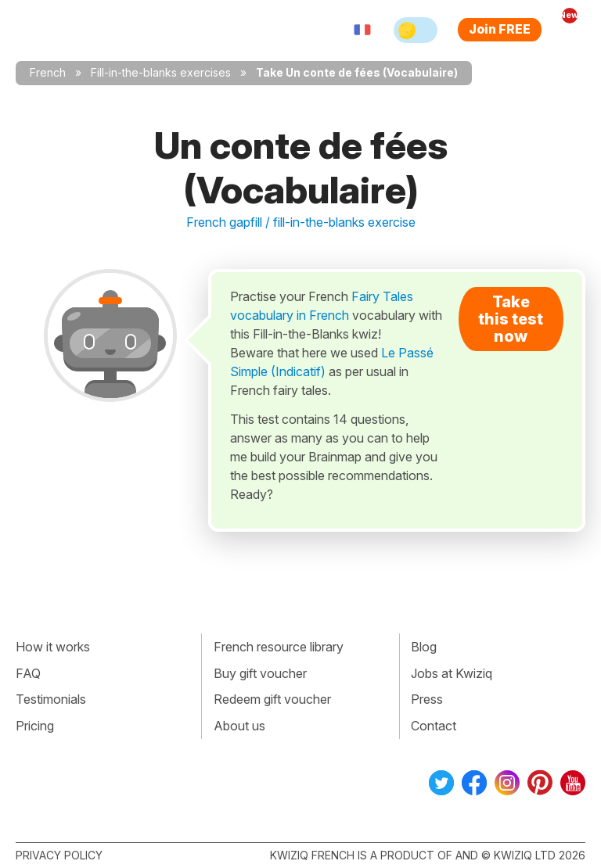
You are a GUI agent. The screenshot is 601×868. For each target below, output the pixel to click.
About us (239, 726)
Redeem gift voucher (272, 699)
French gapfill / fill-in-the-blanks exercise (301, 222)
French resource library (279, 647)
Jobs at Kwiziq (452, 673)
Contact (434, 726)
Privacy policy (59, 855)
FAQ (28, 673)
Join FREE (500, 29)
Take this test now (511, 319)
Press (427, 699)
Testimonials (51, 699)
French (48, 72)
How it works (53, 647)
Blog (424, 647)
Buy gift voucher (260, 673)
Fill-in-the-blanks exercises (161, 72)
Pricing (35, 726)
